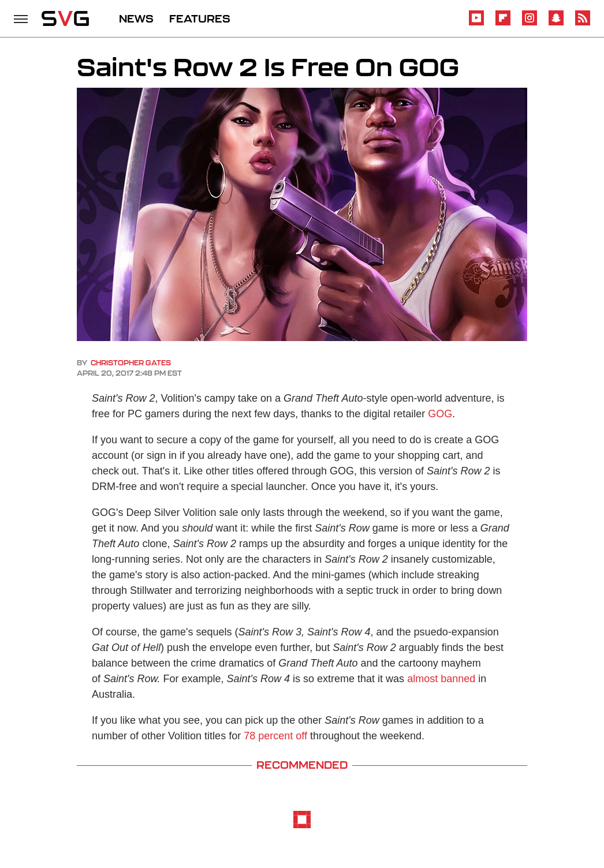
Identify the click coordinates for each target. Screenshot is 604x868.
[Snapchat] (556, 23)
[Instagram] (530, 23)
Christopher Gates (131, 363)
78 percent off (275, 736)
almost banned (441, 679)
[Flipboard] (503, 23)
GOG (440, 414)
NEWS (136, 18)
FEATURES (200, 18)
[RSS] (583, 23)
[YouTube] (476, 23)
